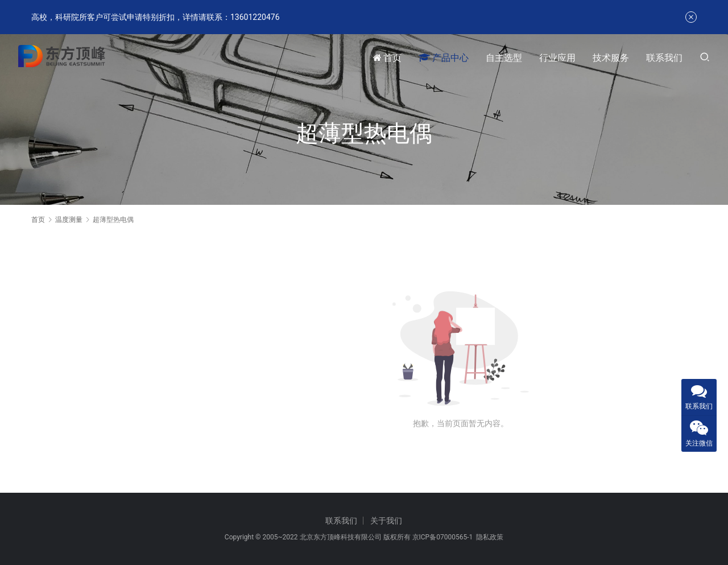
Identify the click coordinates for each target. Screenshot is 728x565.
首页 (387, 58)
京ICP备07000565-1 (443, 537)
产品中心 (444, 58)
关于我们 (386, 521)
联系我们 (664, 58)
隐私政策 (490, 537)
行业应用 (557, 58)
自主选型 (504, 58)
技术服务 (611, 58)
